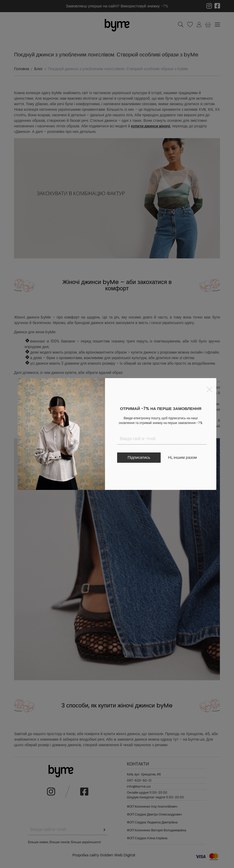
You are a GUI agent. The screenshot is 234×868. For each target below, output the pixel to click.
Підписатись (139, 457)
